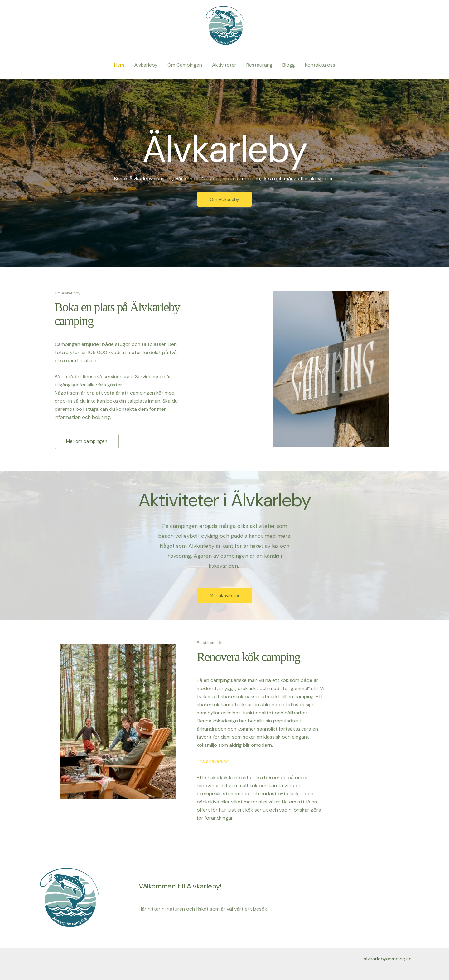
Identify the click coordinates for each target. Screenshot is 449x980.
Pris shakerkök (213, 761)
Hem (119, 65)
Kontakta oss (320, 65)
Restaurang (259, 65)
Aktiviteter (224, 65)
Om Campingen (185, 65)
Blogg (289, 65)
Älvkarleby (146, 65)
